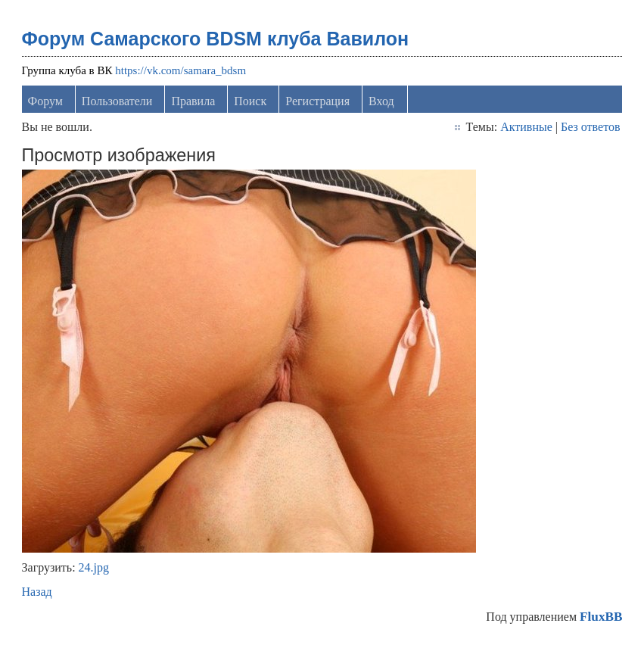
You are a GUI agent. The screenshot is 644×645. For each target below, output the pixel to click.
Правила (193, 101)
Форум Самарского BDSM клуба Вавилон (216, 39)
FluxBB (601, 617)
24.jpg (94, 567)
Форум (45, 101)
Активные (526, 127)
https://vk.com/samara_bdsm (180, 70)
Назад (37, 592)
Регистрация (317, 101)
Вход (381, 101)
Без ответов (590, 127)
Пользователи (117, 101)
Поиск (250, 101)
